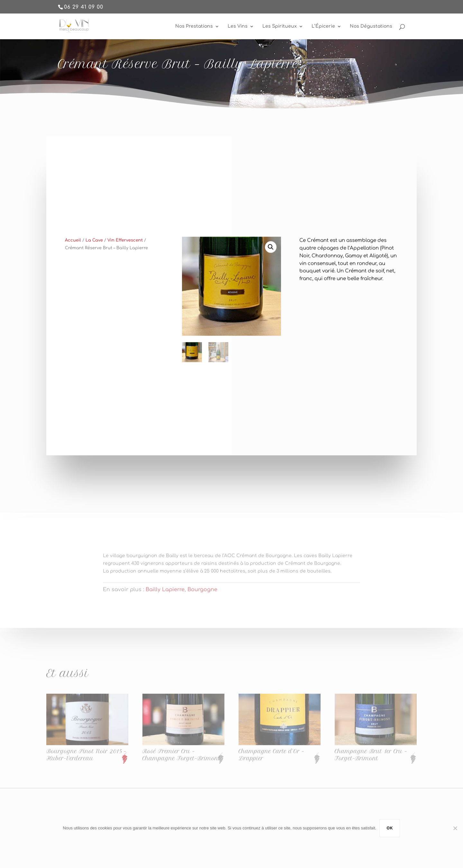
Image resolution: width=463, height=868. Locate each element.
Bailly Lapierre (165, 594)
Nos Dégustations (371, 26)
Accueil (73, 250)
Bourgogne (202, 594)
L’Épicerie (323, 26)
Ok (390, 828)
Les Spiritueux (280, 26)
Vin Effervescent (125, 250)
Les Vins (238, 26)
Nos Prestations (194, 26)
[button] (271, 257)
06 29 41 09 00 (84, 7)
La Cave (94, 250)
